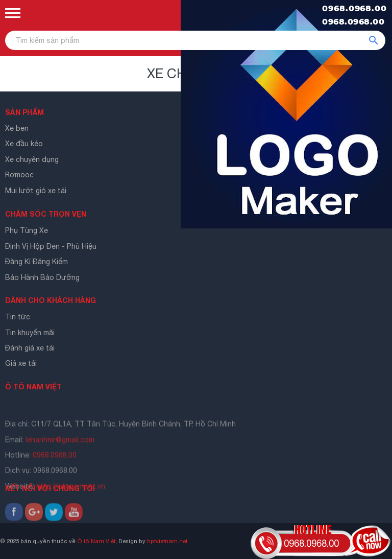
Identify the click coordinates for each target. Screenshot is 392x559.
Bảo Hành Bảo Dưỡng (42, 278)
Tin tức (18, 318)
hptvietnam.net (167, 541)
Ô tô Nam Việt (96, 541)
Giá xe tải (21, 365)
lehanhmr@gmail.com (60, 456)
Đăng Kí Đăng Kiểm (36, 263)
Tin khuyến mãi (30, 334)
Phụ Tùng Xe (27, 232)
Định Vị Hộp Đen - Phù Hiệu (51, 247)
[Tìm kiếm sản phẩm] (195, 40)
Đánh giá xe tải (30, 350)
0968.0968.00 (354, 8)
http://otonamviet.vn (71, 503)
